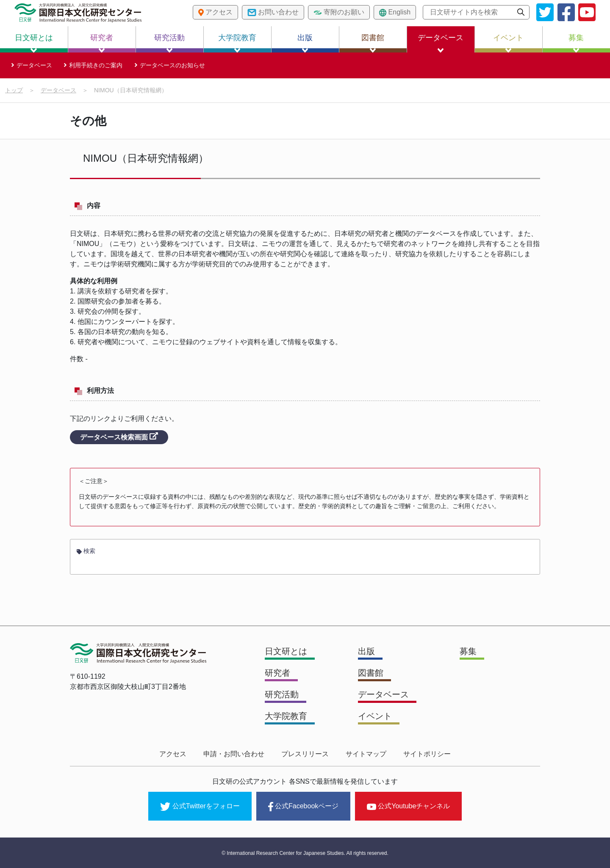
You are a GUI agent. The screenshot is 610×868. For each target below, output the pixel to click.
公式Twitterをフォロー (200, 807)
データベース (441, 43)
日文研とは (34, 43)
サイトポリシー (427, 754)
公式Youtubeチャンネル (408, 806)
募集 (576, 43)
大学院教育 (237, 43)
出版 (305, 43)
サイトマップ (366, 754)
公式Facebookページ (303, 807)
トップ (14, 90)
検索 (86, 551)
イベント (508, 43)
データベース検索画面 (119, 437)
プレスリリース (305, 754)
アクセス (173, 754)
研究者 (102, 43)
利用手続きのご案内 (96, 65)
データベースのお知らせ (172, 65)
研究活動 (169, 43)
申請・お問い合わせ (234, 754)
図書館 (373, 43)
